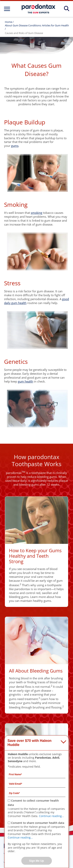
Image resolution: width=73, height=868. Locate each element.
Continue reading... (51, 816)
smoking (36, 213)
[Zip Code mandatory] (37, 793)
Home (8, 22)
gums (15, 146)
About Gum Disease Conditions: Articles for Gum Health (37, 25)
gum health (26, 381)
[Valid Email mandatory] (37, 784)
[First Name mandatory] (37, 774)
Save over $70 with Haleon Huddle (30, 743)
